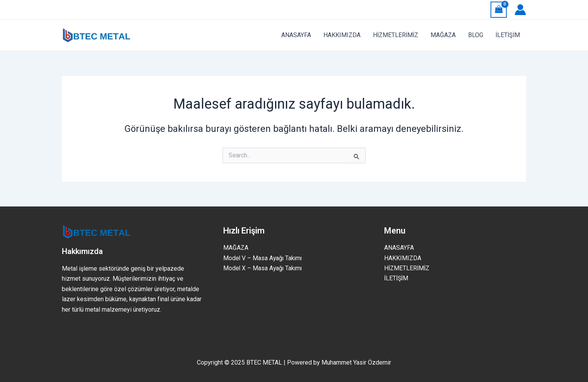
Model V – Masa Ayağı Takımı (263, 258)
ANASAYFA (399, 248)
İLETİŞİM (396, 279)
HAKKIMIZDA (403, 258)
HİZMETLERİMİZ (407, 268)
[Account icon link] (520, 10)
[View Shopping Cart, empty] (499, 9)
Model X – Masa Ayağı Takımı (263, 268)
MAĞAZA (236, 248)
